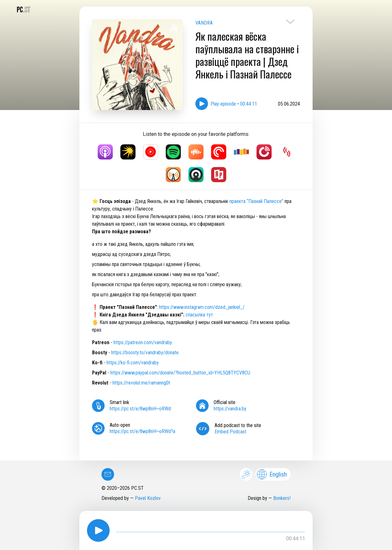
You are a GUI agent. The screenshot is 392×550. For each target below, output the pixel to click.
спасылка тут (199, 315)
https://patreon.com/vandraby (143, 342)
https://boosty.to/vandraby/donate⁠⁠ (145, 353)
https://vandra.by (230, 409)
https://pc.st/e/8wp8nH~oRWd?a (142, 431)
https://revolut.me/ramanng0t (141, 383)
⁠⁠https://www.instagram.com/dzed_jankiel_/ (202, 307)
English (272, 474)
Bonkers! (282, 498)
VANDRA (204, 23)
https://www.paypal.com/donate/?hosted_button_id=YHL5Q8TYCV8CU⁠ (180, 373)
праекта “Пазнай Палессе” (256, 201)
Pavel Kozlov (148, 498)
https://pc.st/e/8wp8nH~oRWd (140, 409)
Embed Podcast (231, 432)
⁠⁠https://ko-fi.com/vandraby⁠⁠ (133, 363)
